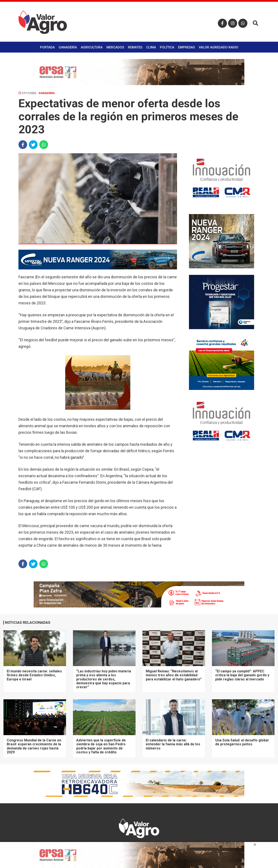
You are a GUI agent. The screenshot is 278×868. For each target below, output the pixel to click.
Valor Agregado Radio (218, 47)
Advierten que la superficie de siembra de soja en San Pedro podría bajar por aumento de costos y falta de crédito (101, 746)
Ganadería (68, 47)
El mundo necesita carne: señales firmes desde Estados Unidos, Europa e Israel (34, 675)
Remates (135, 47)
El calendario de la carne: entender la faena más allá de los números (173, 744)
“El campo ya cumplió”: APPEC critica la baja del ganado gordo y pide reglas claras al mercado (242, 675)
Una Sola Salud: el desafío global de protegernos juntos (242, 742)
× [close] (255, 845)
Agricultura (92, 47)
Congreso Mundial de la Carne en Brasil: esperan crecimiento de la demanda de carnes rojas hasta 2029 (34, 746)
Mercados (115, 47)
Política (167, 47)
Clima (151, 47)
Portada (47, 47)
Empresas (186, 47)
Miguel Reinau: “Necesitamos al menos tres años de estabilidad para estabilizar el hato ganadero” (174, 675)
